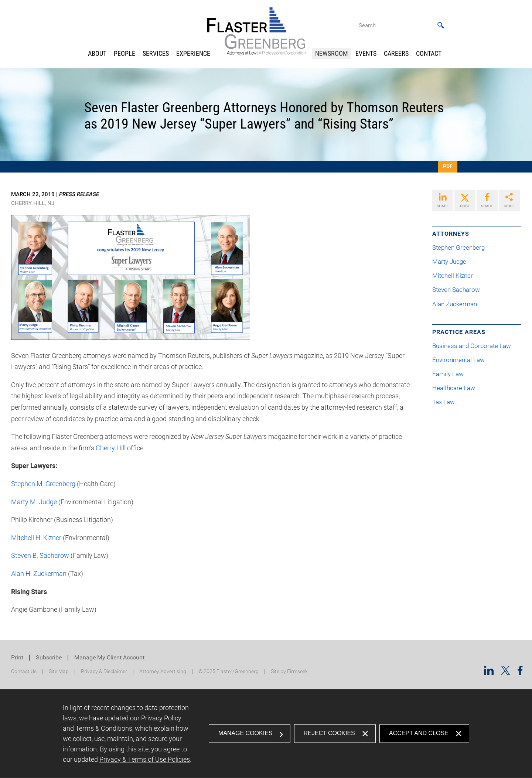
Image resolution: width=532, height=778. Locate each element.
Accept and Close (419, 733)
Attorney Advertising (163, 671)
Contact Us (24, 671)
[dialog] (266, 734)
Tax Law (444, 402)
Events (366, 53)
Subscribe (49, 657)
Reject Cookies (329, 733)
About (97, 53)
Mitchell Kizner (456, 276)
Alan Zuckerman (458, 304)
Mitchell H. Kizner (36, 538)
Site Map (59, 671)
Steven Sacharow (459, 290)
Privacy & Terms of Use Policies (145, 759)
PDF (448, 166)
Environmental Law (458, 360)
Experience (193, 53)
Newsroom (332, 53)
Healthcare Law (454, 388)
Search (367, 25)
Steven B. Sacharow (40, 555)
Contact (429, 53)
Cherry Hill (111, 448)
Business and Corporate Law (472, 346)
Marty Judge (452, 262)
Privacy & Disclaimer (104, 671)
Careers (396, 53)
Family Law (448, 374)
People (125, 53)
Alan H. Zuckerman (39, 574)
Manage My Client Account (109, 657)
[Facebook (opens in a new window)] (520, 673)
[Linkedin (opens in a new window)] (489, 673)
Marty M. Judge (34, 502)
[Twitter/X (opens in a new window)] (506, 673)
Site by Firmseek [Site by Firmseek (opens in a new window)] (289, 671)
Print (17, 657)
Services (156, 53)
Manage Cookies (245, 733)
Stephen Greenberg (461, 248)
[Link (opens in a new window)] (443, 201)
